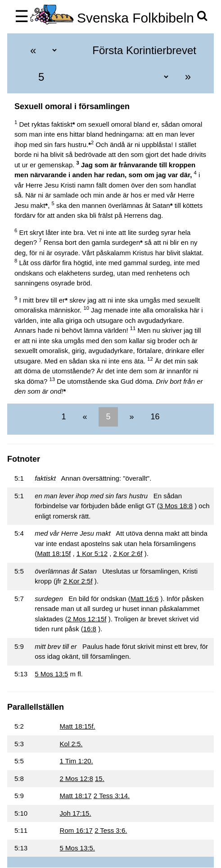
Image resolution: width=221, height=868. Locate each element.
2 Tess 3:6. (111, 830)
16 (154, 417)
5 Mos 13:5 (51, 674)
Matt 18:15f (54, 553)
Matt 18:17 (76, 796)
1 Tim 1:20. (77, 761)
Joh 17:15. (76, 813)
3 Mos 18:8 (176, 506)
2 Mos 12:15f (87, 619)
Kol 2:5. (71, 744)
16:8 (90, 629)
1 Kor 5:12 (92, 553)
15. (100, 778)
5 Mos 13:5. (77, 848)
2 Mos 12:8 (77, 778)
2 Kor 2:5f (78, 581)
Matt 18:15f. (78, 726)
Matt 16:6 (145, 599)
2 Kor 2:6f (128, 553)
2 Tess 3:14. (112, 796)
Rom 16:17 (76, 830)
